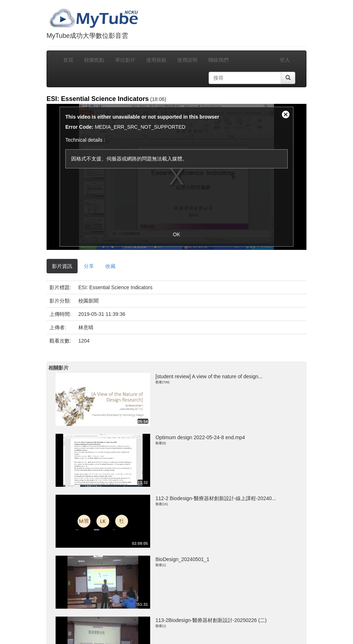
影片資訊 (62, 266)
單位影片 (125, 60)
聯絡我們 (218, 60)
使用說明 (187, 60)
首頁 (68, 60)
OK (176, 234)
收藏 (110, 266)
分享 (89, 266)
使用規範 (156, 60)
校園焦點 (94, 60)
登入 (285, 60)
